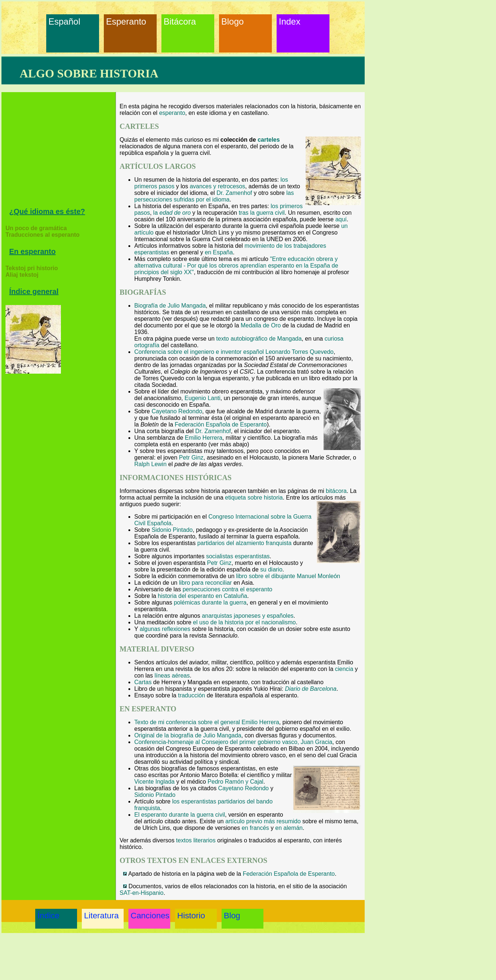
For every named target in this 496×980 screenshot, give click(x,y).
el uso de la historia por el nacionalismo (244, 622)
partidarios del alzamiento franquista (245, 543)
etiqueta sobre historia (254, 498)
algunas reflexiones (165, 629)
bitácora (336, 491)
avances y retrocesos (217, 186)
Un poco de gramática (36, 228)
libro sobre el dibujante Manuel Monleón (288, 576)
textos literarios (196, 840)
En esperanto (32, 251)
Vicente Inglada (154, 782)
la (172, 213)
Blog (232, 916)
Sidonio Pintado (172, 530)
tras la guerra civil (262, 213)
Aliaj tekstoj (22, 275)
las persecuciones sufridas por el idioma (214, 196)
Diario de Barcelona (311, 689)
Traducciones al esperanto (43, 235)
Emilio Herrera (204, 438)
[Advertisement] (61, 152)
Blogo (232, 21)
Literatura (101, 916)
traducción (192, 695)
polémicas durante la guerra (210, 602)
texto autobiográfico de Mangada (259, 339)
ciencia (344, 669)
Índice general (34, 291)
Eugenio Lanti (203, 398)
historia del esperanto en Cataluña (203, 596)
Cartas (143, 682)
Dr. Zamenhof (234, 193)
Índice (48, 916)
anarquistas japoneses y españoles (248, 616)
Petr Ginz (191, 458)
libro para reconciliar (205, 583)
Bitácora (180, 21)
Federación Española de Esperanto (221, 424)
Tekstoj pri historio (32, 268)
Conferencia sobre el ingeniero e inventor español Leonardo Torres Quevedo (234, 352)
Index (290, 21)
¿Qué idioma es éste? (47, 211)
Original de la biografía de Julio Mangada (188, 735)
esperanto (172, 113)
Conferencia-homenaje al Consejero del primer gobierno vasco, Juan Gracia (233, 742)
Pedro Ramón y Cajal (236, 782)
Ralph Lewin (150, 464)
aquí (341, 219)
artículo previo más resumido (263, 821)
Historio (191, 916)
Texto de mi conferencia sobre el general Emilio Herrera (207, 722)
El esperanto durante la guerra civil (180, 815)
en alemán (289, 828)
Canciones (147, 916)
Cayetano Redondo (177, 411)
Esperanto (123, 21)
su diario (271, 569)
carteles (269, 140)
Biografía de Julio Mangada (170, 306)
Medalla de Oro (261, 325)
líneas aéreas (172, 676)
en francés (256, 828)
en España (219, 252)
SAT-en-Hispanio (142, 893)
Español (64, 21)
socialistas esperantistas (238, 556)
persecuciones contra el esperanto (228, 589)
